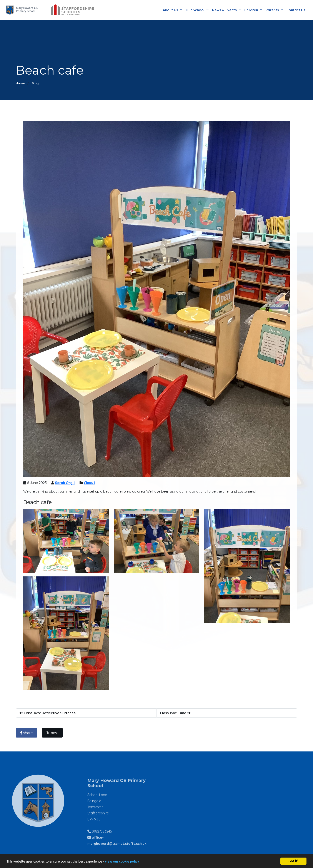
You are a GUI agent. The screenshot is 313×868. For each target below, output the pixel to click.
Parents (272, 10)
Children (251, 10)
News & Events (224, 10)
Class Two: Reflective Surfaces (48, 713)
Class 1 (90, 483)
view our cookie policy (122, 863)
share (28, 733)
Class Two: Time (176, 713)
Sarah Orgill (66, 483)
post (53, 733)
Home (20, 83)
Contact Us (296, 10)
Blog (35, 83)
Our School (195, 10)
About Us (170, 10)
